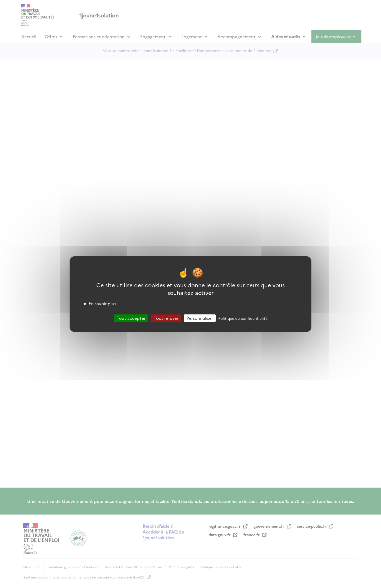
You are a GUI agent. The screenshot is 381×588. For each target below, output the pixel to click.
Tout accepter (131, 318)
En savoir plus (102, 303)
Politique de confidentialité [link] (243, 318)
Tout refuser (166, 318)
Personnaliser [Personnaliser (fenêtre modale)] (200, 318)
